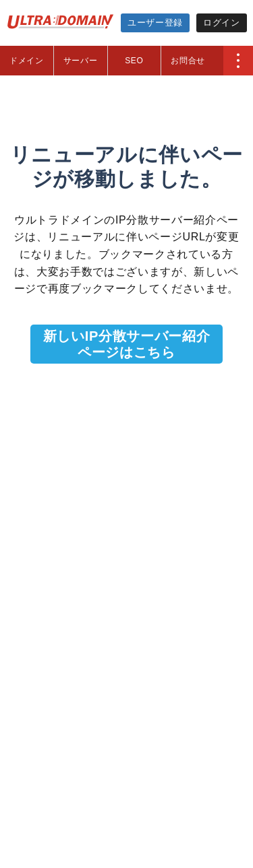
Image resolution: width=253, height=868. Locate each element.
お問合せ (188, 61)
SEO (134, 61)
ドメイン (27, 61)
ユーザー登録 (155, 23)
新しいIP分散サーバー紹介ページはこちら (127, 344)
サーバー (81, 61)
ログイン (222, 23)
